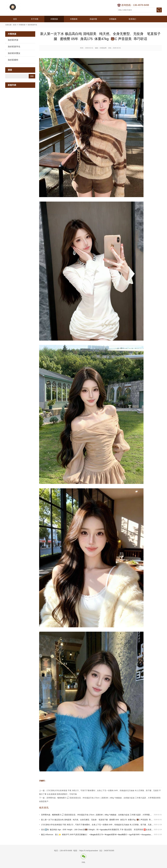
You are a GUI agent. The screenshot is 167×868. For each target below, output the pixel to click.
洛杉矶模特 (13, 60)
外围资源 (54, 19)
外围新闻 (74, 19)
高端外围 (93, 19)
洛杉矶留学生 (32, 25)
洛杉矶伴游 (13, 40)
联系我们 (132, 19)
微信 (83, 856)
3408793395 (109, 851)
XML (84, 862)
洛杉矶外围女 (14, 53)
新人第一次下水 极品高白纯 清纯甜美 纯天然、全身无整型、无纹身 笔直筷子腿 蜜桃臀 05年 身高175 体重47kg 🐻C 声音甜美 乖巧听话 (99, 820)
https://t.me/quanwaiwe (89, 851)
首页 (15, 19)
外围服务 (113, 19)
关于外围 (35, 19)
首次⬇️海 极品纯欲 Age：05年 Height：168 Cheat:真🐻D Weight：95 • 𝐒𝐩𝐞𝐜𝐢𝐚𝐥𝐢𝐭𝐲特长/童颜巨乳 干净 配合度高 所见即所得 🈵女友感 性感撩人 (100, 830)
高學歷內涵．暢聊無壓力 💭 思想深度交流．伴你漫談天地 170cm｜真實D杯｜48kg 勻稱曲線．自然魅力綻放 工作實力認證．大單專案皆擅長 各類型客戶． (104, 815)
